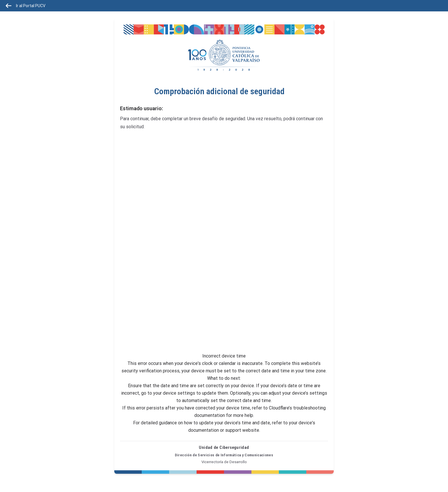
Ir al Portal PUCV (26, 6)
